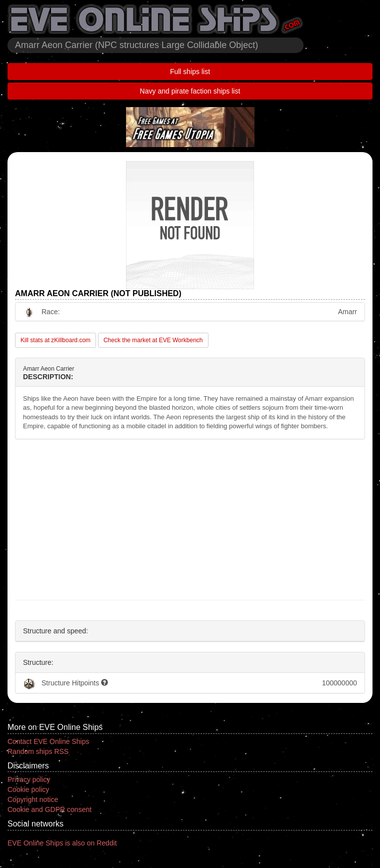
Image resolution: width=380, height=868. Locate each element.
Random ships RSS (38, 751)
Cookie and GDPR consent (49, 809)
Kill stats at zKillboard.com (55, 340)
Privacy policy (29, 779)
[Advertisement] (190, 520)
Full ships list (190, 72)
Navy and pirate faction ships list (190, 91)
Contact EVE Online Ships (48, 741)
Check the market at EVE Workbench (153, 340)
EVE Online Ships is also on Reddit (62, 843)
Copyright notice (33, 799)
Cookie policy (28, 789)
